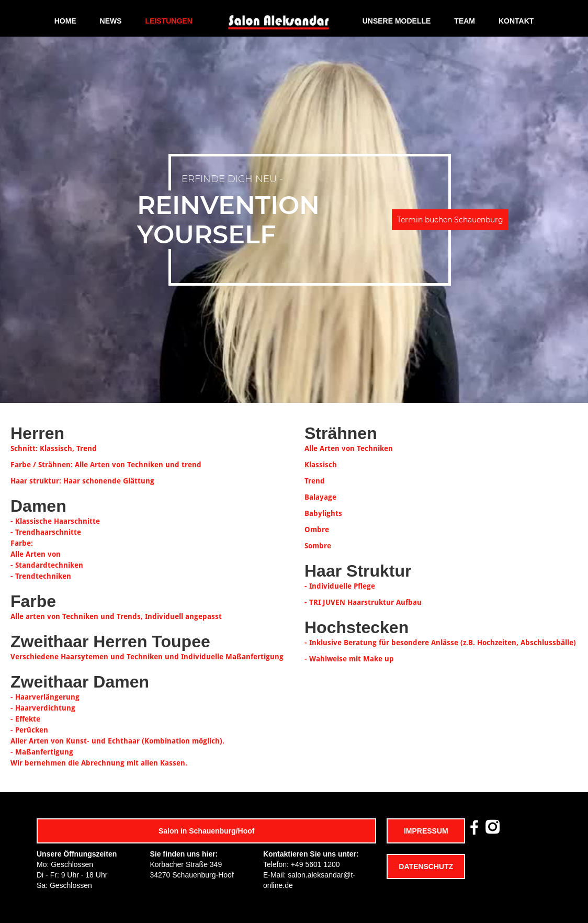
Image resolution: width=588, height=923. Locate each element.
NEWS (111, 21)
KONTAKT (516, 21)
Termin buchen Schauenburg (450, 220)
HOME (65, 21)
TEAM (465, 21)
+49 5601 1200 (315, 864)
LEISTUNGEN (169, 21)
